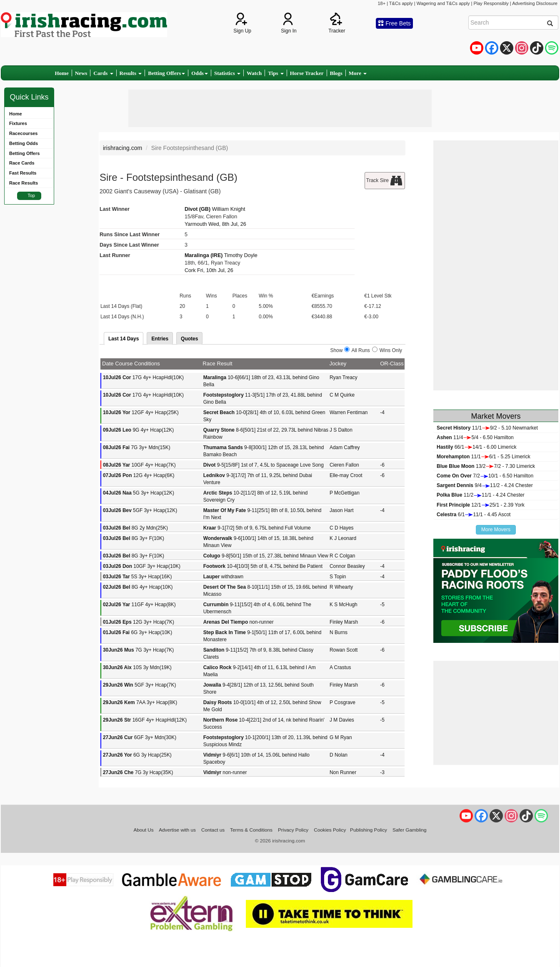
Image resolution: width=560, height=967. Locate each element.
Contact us (213, 830)
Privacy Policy (293, 830)
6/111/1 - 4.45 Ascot (474, 515)
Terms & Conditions (251, 830)
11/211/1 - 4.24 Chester (481, 495)
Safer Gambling (410, 830)
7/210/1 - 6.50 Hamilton (485, 476)
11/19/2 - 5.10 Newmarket (487, 428)
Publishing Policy (369, 830)
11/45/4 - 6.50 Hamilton (475, 437)
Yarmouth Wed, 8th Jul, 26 (215, 224)
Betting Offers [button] (166, 73)
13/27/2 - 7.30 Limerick (486, 466)
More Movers (496, 530)
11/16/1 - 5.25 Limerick (484, 457)
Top (31, 195)
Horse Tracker (307, 73)
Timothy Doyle (241, 255)
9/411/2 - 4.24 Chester (485, 485)
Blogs (336, 73)
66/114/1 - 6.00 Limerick (476, 447)
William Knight (229, 209)
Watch (254, 73)
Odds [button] (200, 73)
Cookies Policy (330, 830)
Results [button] (131, 73)
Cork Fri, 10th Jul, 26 (209, 270)
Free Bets (394, 23)
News (81, 73)
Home (62, 73)
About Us (143, 830)
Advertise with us (177, 830)
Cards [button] (103, 73)
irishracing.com (122, 148)
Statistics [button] (227, 73)
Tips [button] (276, 73)
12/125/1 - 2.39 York (481, 505)
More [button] (358, 73)
